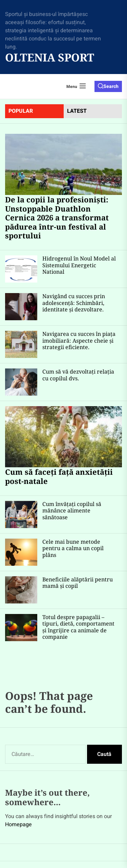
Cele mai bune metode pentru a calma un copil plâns (73, 548)
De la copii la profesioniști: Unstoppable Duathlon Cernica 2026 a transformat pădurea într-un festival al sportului (57, 217)
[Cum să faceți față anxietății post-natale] (63, 437)
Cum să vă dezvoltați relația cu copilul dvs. (78, 375)
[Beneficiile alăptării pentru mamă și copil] (21, 590)
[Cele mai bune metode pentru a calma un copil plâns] (21, 552)
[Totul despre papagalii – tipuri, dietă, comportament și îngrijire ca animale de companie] (21, 628)
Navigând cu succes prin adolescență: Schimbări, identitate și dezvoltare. (74, 303)
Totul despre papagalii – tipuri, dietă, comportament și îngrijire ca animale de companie (78, 627)
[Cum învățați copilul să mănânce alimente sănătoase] (21, 514)
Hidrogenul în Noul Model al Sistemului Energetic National (79, 265)
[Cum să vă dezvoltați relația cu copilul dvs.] (21, 382)
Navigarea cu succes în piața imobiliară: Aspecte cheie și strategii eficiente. (79, 340)
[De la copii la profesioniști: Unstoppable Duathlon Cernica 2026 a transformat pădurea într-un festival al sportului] (63, 164)
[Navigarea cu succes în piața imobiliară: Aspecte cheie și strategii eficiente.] (21, 344)
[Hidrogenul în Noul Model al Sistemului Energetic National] (21, 269)
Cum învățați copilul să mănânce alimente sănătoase (72, 510)
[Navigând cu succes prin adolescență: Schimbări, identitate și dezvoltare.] (21, 307)
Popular (21, 111)
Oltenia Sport (50, 57)
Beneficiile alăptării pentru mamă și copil (78, 583)
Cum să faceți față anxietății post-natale (59, 476)
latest (77, 111)
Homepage (18, 825)
